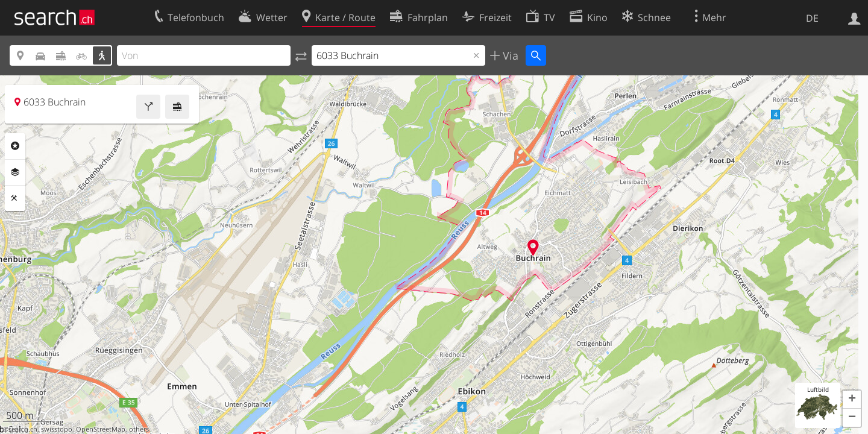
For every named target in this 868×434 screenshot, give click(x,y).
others (139, 429)
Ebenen (15, 172)
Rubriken (15, 146)
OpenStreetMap (101, 429)
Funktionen (15, 198)
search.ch (23, 429)
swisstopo (57, 429)
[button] (852, 400)
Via (509, 55)
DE (812, 18)
